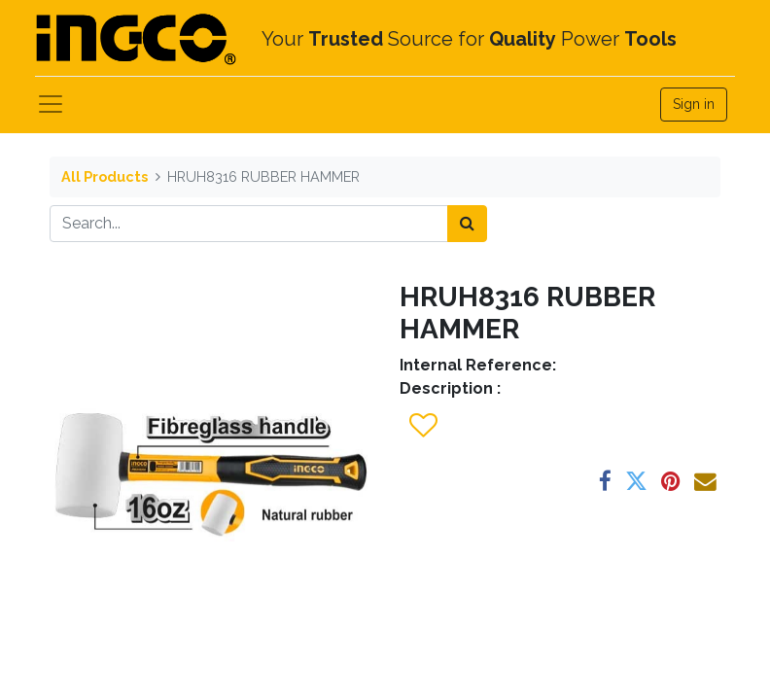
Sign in (694, 104)
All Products (105, 176)
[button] (422, 426)
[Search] (467, 224)
